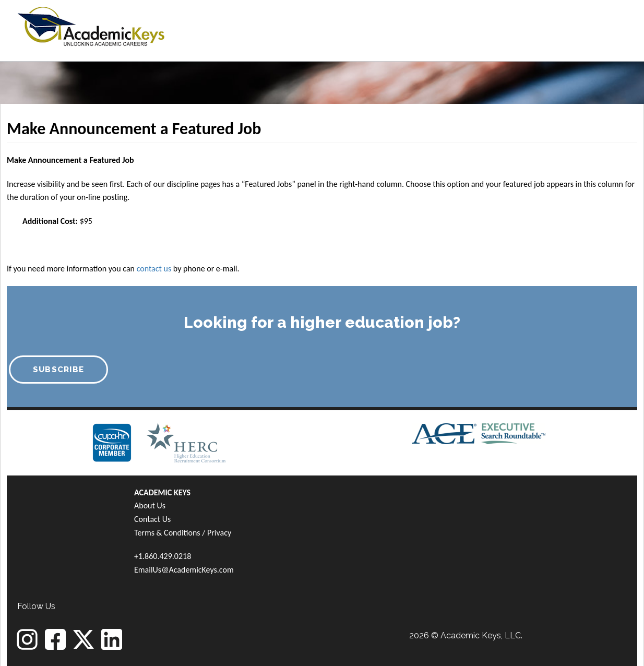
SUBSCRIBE (59, 370)
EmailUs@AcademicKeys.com (184, 570)
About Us (150, 506)
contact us (154, 269)
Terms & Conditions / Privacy (183, 533)
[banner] (91, 25)
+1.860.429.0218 (163, 556)
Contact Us (152, 519)
